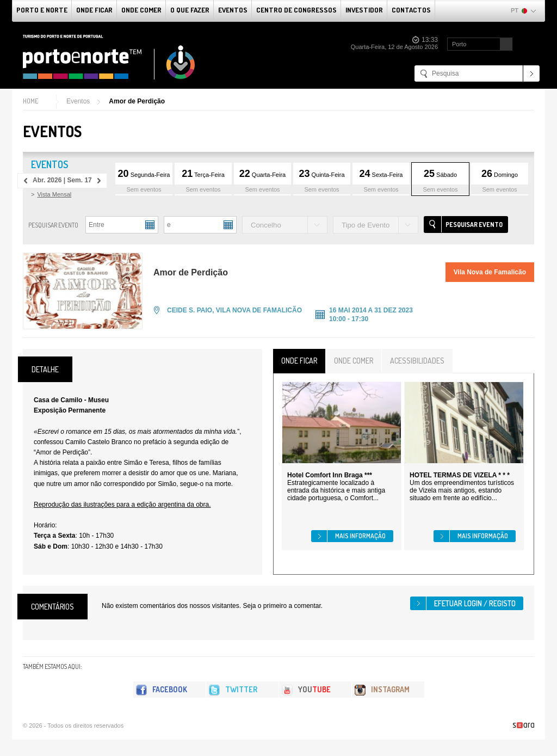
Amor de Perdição (137, 101)
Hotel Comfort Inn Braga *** (330, 475)
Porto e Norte (42, 10)
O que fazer (190, 10)
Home (30, 101)
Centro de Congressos (296, 10)
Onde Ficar (94, 10)
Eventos (233, 10)
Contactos (411, 10)
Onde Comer (141, 10)
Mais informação (360, 536)
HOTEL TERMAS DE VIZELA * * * (460, 475)
